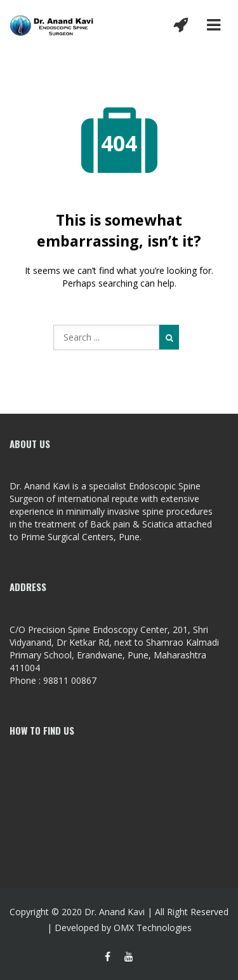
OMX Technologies (153, 928)
